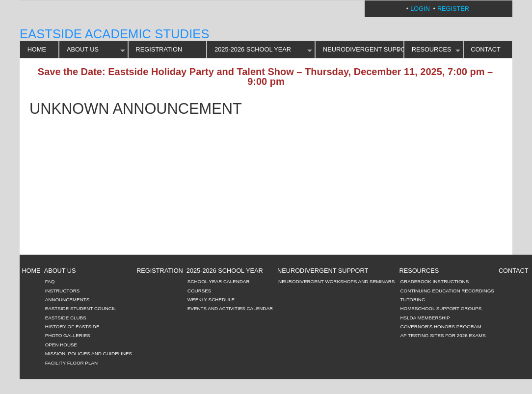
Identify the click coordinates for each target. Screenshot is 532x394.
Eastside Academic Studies (115, 34)
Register (453, 9)
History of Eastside (72, 327)
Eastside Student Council (81, 308)
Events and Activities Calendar (230, 308)
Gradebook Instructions (434, 281)
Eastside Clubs (66, 318)
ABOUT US (83, 49)
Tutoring (412, 300)
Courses (199, 291)
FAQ (50, 281)
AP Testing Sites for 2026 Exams (443, 335)
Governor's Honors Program (440, 327)
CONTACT (486, 49)
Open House (61, 345)
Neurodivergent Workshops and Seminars (336, 281)
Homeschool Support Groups (441, 308)
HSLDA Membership (425, 318)
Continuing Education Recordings (447, 291)
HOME (37, 49)
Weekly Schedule (211, 300)
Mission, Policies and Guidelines (89, 354)
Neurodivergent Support (363, 49)
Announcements (67, 300)
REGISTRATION (159, 49)
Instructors (63, 291)
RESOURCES (432, 49)
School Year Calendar (219, 281)
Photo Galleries (68, 335)
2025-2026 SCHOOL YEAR (253, 49)
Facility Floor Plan (71, 363)
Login (420, 9)
